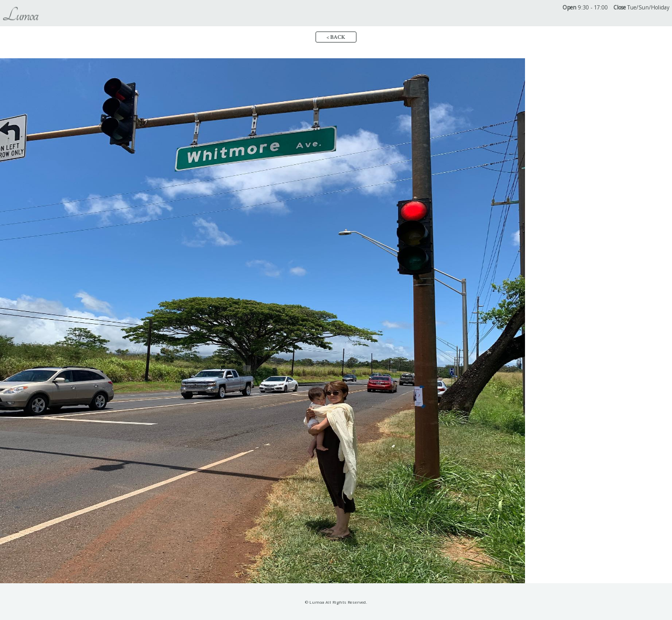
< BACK (336, 37)
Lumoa (20, 15)
